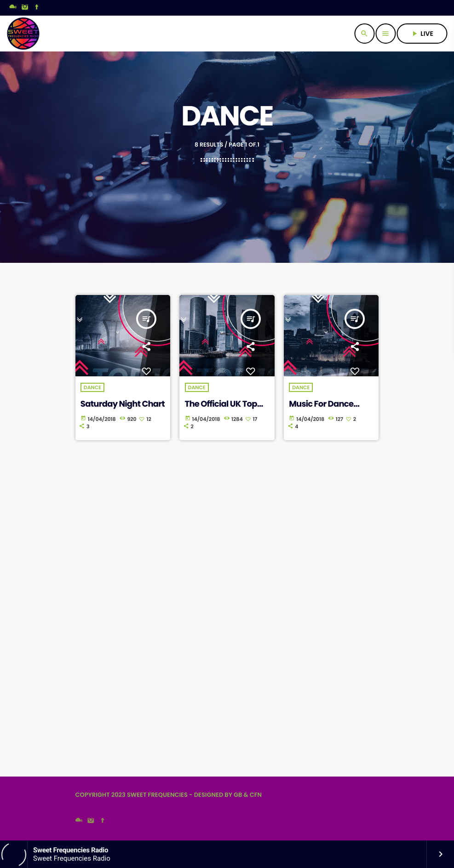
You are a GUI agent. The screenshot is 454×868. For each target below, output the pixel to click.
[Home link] (23, 34)
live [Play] (422, 34)
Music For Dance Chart (321, 409)
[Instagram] (25, 8)
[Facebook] (37, 8)
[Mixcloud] (13, 8)
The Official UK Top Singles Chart (221, 409)
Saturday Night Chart (123, 404)
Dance (92, 387)
